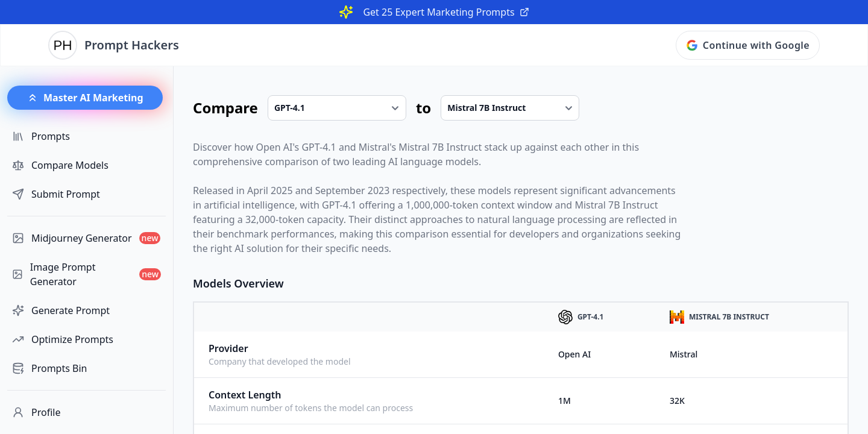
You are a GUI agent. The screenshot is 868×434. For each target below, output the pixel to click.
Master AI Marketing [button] (85, 98)
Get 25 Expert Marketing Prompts (446, 12)
